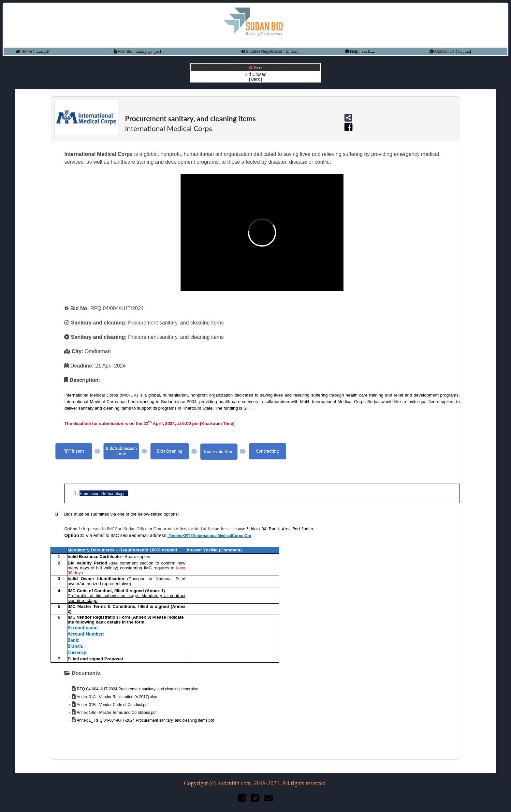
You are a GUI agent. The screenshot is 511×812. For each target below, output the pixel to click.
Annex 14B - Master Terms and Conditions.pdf (116, 713)
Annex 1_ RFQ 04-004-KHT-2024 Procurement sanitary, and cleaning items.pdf (145, 720)
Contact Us (442, 52)
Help (352, 52)
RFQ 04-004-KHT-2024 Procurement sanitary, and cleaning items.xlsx (137, 689)
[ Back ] (255, 79)
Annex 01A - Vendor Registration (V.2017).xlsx (116, 697)
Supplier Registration (262, 52)
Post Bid (123, 52)
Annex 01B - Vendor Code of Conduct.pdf (112, 705)
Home (24, 52)
